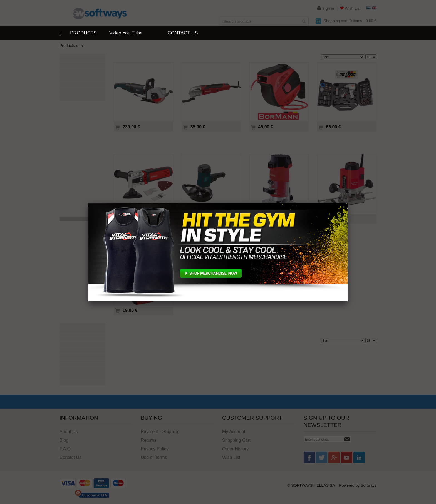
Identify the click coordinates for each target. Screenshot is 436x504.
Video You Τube (126, 33)
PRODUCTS (83, 33)
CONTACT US (183, 33)
